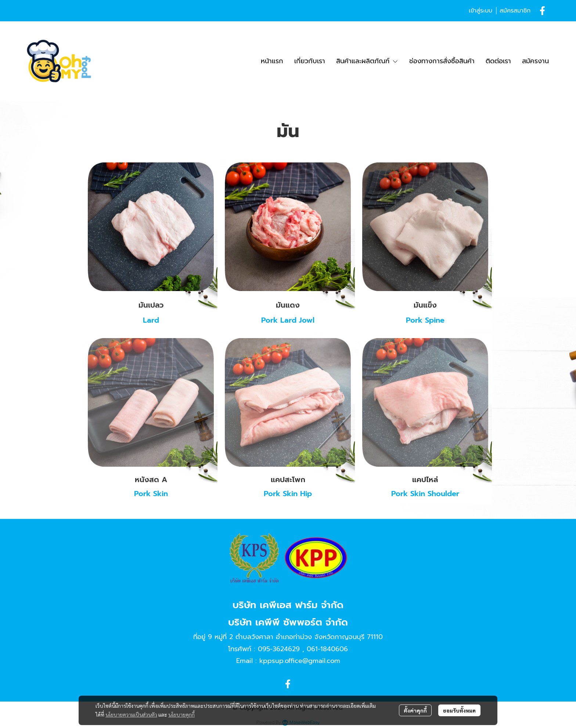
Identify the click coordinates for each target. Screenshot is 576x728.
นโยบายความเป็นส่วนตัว (131, 714)
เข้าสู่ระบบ (480, 11)
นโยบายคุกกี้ (181, 714)
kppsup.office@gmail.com (300, 661)
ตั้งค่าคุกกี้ (415, 710)
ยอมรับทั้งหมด (459, 710)
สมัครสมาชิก (515, 11)
